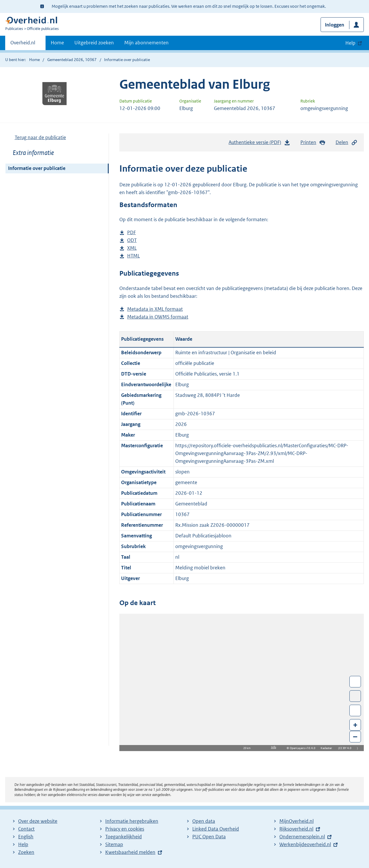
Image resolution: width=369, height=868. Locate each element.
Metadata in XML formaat (155, 309)
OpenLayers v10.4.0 (304, 748)
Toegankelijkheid (124, 837)
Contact (26, 829)
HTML (133, 256)
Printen (313, 142)
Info (274, 747)
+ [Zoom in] (355, 725)
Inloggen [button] (335, 25)
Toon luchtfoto (355, 696)
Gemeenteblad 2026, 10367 (72, 60)
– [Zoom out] (355, 737)
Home (57, 43)
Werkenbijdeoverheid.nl (305, 844)
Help (23, 844)
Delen (347, 142)
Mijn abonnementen (146, 43)
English (26, 837)
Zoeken (26, 852)
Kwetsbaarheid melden (130, 852)
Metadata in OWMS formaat (158, 317)
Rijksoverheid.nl (296, 829)
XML (132, 248)
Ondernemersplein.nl (302, 837)
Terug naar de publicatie (40, 137)
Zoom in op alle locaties (355, 711)
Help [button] (350, 43)
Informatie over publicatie (37, 168)
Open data (204, 821)
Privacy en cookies (125, 829)
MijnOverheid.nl (296, 821)
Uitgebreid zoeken (94, 43)
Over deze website (38, 821)
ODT (132, 240)
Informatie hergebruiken (132, 821)
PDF (131, 233)
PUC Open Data (209, 837)
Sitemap (114, 844)
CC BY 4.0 (347, 748)
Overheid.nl (23, 44)
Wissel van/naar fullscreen (355, 682)
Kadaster (328, 748)
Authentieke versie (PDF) (259, 144)
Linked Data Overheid (216, 829)
